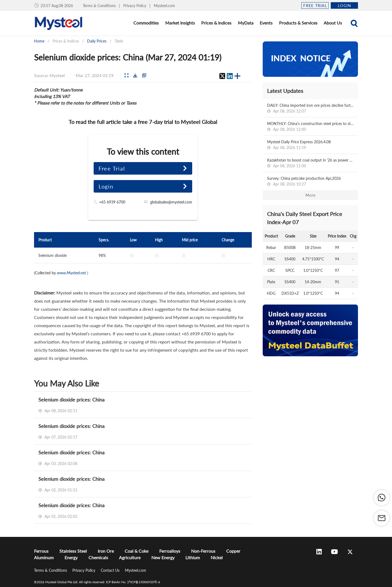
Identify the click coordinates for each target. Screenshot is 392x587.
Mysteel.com (164, 6)
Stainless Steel (73, 551)
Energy (71, 557)
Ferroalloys (170, 551)
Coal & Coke (137, 551)
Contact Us (111, 570)
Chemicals (98, 557)
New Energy (163, 557)
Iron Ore (106, 551)
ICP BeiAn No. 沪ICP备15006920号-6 (133, 582)
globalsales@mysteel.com (171, 202)
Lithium (193, 557)
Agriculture (130, 557)
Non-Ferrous (203, 551)
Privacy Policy (135, 6)
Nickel (217, 557)
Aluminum (44, 557)
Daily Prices (97, 41)
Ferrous (41, 551)
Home (39, 41)
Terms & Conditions (100, 6)
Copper (233, 551)
